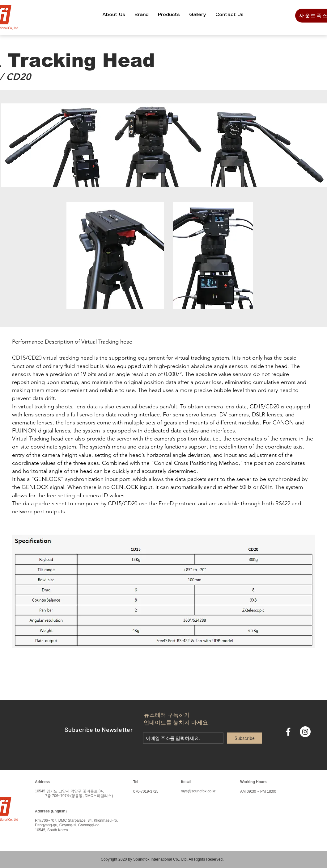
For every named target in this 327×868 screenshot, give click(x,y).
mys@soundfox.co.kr (198, 791)
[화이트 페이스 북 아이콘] (288, 732)
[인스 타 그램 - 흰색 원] (305, 732)
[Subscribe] (245, 738)
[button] (114, 15)
